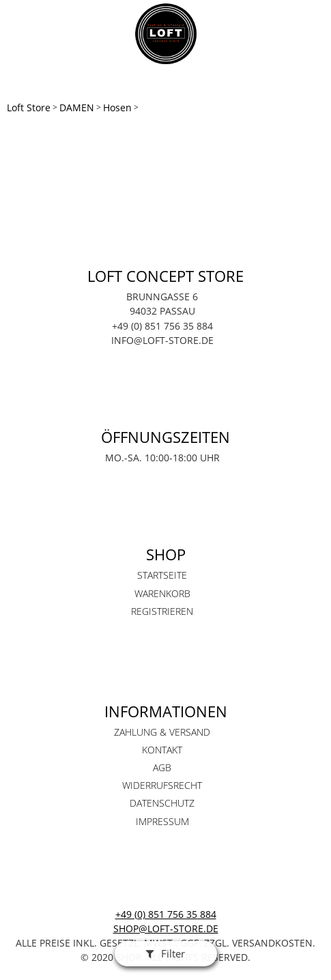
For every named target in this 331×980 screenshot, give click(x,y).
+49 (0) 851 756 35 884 (166, 914)
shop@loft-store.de (166, 928)
